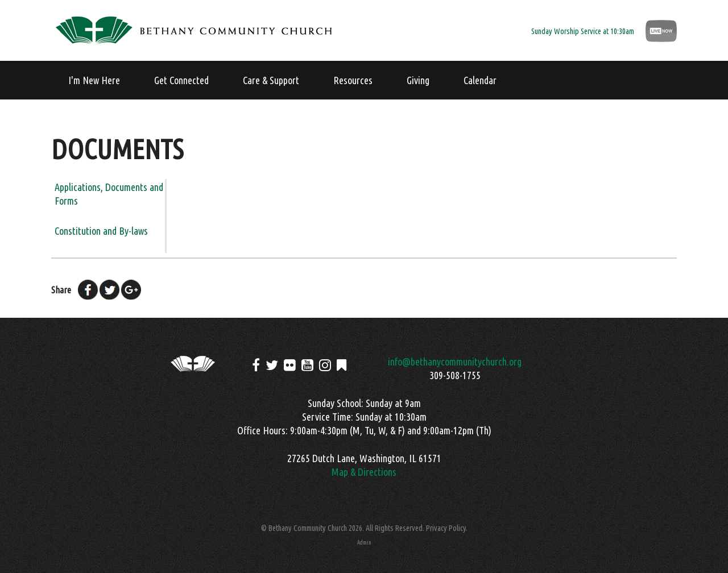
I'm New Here (94, 80)
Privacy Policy (446, 528)
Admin (364, 543)
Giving (418, 80)
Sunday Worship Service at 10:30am (583, 31)
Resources (353, 80)
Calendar (480, 80)
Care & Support (271, 80)
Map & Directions (364, 472)
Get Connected (181, 80)
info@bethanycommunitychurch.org (455, 362)
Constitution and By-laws (101, 231)
